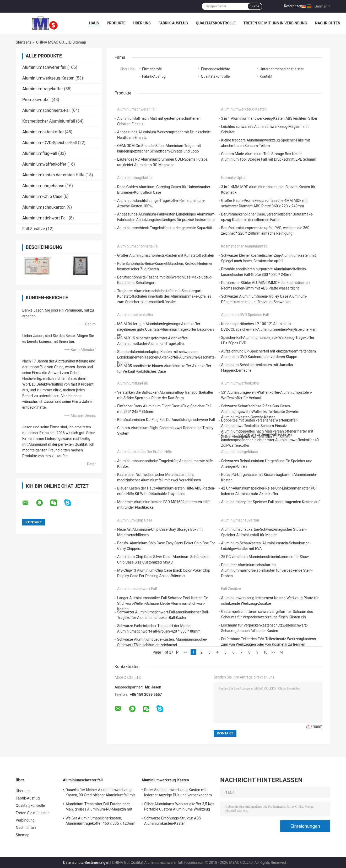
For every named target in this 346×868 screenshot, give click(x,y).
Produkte (116, 23)
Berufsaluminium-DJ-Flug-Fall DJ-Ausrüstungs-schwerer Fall (166, 420)
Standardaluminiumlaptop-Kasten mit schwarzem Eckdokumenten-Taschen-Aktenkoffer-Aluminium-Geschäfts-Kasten (166, 357)
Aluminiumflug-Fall (40, 153)
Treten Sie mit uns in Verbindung (275, 23)
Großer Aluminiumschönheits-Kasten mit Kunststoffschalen (166, 255)
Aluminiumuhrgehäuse (43, 186)
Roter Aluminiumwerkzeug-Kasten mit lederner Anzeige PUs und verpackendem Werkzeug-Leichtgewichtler (178, 793)
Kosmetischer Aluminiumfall (49, 121)
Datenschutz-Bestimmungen (86, 862)
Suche (255, 6)
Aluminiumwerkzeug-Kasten (48, 78)
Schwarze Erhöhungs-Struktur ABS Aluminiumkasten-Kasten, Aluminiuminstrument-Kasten (173, 822)
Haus (94, 23)
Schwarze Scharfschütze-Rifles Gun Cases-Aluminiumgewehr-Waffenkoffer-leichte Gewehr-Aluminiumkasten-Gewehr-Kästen (260, 412)
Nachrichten (328, 23)
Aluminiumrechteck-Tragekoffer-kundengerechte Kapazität (165, 228)
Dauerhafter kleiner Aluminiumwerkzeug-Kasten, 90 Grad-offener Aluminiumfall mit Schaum (100, 793)
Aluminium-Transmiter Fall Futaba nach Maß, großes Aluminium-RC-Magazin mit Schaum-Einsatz (99, 807)
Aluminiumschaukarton (44, 207)
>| (281, 652)
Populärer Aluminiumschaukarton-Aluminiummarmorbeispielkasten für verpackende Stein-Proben (267, 570)
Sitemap (23, 835)
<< (185, 652)
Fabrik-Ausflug (173, 23)
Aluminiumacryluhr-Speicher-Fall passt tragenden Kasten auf (271, 502)
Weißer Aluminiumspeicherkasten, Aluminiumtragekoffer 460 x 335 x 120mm (100, 821)
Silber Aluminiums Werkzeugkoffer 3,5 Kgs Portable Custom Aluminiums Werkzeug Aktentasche (179, 807)
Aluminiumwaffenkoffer (44, 164)
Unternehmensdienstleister (282, 69)
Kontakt (266, 76)
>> (274, 652)
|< (178, 652)
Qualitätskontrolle (216, 23)
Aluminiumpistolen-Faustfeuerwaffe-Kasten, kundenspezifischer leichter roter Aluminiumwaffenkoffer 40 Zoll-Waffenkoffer (270, 440)
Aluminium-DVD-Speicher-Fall (50, 143)
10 (266, 652)
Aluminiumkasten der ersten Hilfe (53, 175)
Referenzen (293, 6)
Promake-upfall (36, 100)
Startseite (24, 42)
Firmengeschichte (215, 69)
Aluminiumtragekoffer (43, 89)
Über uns (142, 23)
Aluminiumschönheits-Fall (46, 110)
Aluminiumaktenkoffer (43, 132)
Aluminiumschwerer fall (44, 67)
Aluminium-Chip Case (42, 196)
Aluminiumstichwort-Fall (45, 218)
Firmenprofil (152, 69)
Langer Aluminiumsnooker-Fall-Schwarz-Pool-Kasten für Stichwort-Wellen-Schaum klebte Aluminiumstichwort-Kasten (163, 603)
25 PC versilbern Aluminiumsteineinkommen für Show (265, 557)
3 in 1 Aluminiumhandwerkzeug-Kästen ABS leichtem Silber (269, 118)
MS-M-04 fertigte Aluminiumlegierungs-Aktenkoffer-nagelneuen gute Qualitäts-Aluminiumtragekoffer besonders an (166, 329)
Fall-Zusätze (34, 229)
